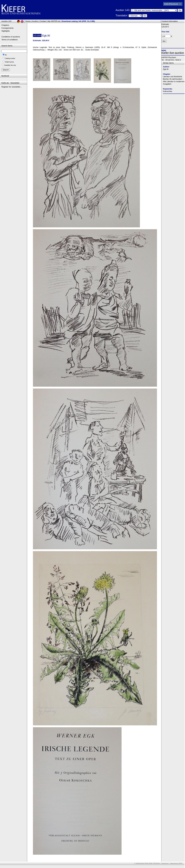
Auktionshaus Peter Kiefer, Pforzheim (148, 863)
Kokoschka (168, 91)
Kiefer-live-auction (173, 53)
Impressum (165, 863)
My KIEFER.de (54, 21)
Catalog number (10, 58)
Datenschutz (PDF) (176, 863)
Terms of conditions (10, 40)
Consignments (7, 28)
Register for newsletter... (12, 87)
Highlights (6, 31)
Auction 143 (6, 21)
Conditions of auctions (11, 37)
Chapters (5, 25)
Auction (35, 21)
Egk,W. (166, 69)
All (6, 55)
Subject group (9, 62)
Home (28, 21)
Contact (43, 21)
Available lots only (10, 65)
